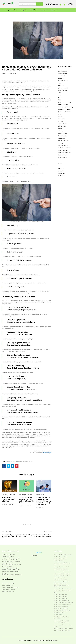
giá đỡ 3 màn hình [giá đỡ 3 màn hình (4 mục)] (59, 603)
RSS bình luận (61, 173)
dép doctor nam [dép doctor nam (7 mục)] (64, 573)
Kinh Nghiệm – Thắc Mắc (64, 109)
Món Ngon (60, 121)
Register (72, 5)
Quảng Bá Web (61, 138)
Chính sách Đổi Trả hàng (8, 589)
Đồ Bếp (59, 93)
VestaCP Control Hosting (64, 153)
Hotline (50, 3)
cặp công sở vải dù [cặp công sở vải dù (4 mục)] (59, 561)
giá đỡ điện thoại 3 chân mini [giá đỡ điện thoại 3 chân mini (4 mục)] (62, 607)
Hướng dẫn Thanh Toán (8, 592)
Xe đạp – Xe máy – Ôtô (63, 157)
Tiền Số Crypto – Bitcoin (64, 148)
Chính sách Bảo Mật (7, 585)
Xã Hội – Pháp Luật (63, 155)
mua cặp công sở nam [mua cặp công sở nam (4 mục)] (60, 617)
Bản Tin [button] (53, 10)
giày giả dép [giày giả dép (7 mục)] (65, 581)
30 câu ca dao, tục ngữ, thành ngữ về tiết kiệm (9, 499)
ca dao (7, 461)
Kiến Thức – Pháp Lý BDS (64, 102)
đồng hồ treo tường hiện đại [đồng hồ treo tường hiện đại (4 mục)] (61, 621)
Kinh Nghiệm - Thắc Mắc (8, 495)
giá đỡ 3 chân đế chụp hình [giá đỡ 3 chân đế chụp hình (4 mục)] (61, 601)
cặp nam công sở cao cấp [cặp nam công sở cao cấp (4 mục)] (61, 565)
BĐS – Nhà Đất (61, 76)
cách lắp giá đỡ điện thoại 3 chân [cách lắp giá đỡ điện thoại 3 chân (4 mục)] (63, 555)
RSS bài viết (61, 171)
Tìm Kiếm (40, 4)
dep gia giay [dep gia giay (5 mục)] (57, 571)
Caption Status (40, 495)
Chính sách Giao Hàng (8, 583)
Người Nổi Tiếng (62, 126)
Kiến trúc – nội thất (63, 105)
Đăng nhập (60, 169)
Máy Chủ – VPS (62, 117)
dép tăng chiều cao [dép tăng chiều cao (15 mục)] (59, 577)
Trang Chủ (24, 10)
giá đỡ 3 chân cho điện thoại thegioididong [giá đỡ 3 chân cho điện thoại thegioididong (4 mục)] (62, 586)
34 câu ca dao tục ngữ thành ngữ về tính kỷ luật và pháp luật (26, 500)
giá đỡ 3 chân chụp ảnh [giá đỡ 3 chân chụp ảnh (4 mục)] (60, 595)
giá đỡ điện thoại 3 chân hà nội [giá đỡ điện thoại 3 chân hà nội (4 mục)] (62, 605)
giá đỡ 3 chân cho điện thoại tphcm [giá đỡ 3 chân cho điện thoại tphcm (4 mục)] (64, 589)
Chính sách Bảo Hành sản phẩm (10, 587)
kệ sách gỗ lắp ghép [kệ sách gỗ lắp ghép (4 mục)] (59, 613)
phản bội (20, 461)
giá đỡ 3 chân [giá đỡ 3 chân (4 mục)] (63, 583)
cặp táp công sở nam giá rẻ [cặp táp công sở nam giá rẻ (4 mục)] (61, 567)
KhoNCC (14, 73)
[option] (9, 493)
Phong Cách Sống (62, 133)
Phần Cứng (60, 131)
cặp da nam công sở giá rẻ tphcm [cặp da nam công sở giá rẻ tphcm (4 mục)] (63, 563)
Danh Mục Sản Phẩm (10, 10)
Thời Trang (60, 143)
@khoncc (39, 553)
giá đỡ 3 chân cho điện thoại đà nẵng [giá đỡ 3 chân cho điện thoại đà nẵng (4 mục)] (62, 592)
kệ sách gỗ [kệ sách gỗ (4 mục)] (57, 611)
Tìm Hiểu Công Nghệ (63, 150)
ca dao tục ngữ (13, 461)
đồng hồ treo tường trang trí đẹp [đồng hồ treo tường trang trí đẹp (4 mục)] (63, 631)
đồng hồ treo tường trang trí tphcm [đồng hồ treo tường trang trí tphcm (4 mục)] (63, 629)
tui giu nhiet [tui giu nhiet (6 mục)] (57, 619)
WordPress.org (61, 176)
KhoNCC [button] (44, 10)
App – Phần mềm (62, 71)
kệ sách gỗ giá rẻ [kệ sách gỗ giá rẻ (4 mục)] (65, 611)
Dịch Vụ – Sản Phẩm (63, 88)
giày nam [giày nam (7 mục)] (56, 583)
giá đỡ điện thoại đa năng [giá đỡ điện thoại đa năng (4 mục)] (61, 609)
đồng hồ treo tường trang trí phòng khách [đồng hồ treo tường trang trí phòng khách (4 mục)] (63, 626)
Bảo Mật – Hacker (62, 73)
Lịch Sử (60, 114)
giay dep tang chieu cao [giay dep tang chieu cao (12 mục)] (60, 579)
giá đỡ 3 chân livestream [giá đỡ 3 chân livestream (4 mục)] (61, 597)
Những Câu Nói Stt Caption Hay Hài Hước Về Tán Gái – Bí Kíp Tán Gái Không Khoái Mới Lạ (44, 501)
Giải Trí (59, 95)
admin (46, 508)
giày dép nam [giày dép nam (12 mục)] (57, 581)
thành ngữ (25, 461)
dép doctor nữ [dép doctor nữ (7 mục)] (58, 575)
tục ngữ (30, 461)
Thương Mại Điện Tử (63, 145)
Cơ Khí (59, 83)
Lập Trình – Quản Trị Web (64, 112)
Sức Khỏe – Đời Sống (63, 141)
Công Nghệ (60, 85)
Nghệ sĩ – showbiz (62, 124)
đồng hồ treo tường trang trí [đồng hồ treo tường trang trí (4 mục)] (61, 623)
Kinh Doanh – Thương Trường (65, 107)
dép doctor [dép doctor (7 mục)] (57, 573)
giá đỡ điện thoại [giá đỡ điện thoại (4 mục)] (69, 603)
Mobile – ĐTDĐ (61, 119)
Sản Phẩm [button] (33, 10)
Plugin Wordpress (62, 136)
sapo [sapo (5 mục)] (67, 617)
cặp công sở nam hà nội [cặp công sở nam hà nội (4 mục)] (60, 557)
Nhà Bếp (60, 129)
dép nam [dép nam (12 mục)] (68, 575)
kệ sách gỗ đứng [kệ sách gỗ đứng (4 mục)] (58, 615)
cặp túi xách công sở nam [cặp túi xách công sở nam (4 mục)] (61, 569)
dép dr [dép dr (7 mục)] (64, 575)
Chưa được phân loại (63, 81)
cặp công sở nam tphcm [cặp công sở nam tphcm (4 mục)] (60, 559)
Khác (59, 100)
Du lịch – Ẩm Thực (62, 90)
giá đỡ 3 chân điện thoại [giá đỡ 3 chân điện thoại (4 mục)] (60, 599)
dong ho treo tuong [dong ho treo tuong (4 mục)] (66, 571)
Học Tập (60, 97)
